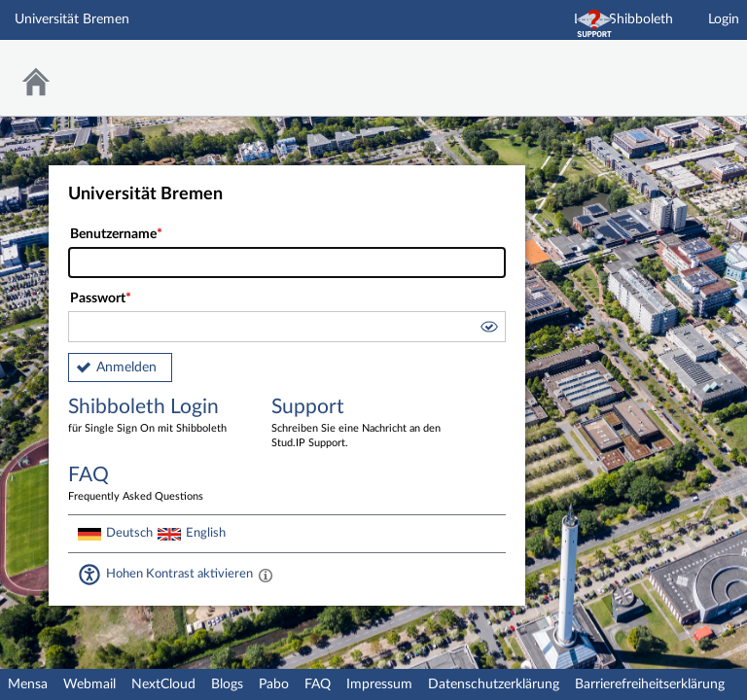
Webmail (89, 684)
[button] (488, 330)
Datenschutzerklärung (494, 684)
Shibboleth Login (156, 417)
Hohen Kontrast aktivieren (179, 574)
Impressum (379, 684)
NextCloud (163, 684)
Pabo (274, 684)
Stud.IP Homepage (672, 66)
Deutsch (129, 533)
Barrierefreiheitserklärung (650, 684)
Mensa (28, 684)
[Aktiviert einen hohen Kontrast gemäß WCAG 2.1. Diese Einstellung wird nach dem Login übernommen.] (266, 575)
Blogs (227, 684)
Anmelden (126, 367)
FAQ (318, 684)
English (206, 533)
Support (359, 424)
